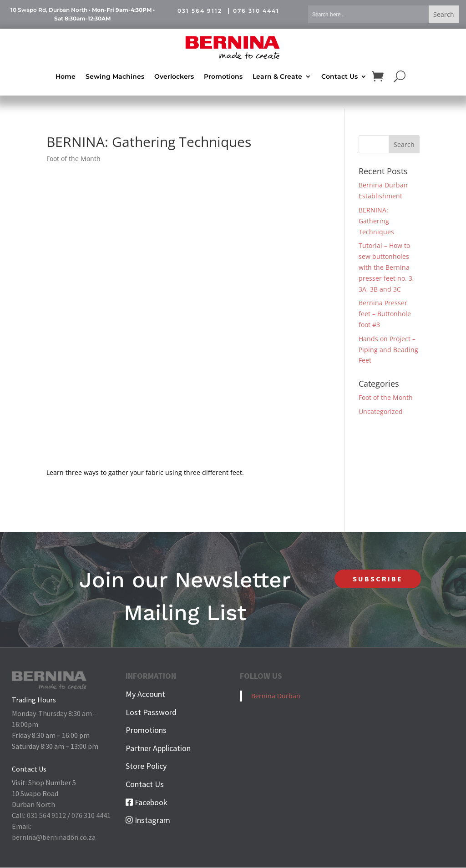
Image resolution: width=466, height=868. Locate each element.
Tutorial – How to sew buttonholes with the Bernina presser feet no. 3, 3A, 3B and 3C (386, 267)
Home (66, 76)
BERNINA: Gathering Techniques (376, 221)
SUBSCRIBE (378, 579)
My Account (145, 694)
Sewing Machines (115, 76)
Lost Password (151, 712)
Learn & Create (277, 76)
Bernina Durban (276, 696)
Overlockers (174, 76)
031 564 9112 (200, 11)
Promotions (223, 76)
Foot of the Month (73, 159)
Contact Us (339, 76)
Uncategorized (381, 412)
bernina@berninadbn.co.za (54, 838)
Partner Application (158, 748)
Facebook (147, 802)
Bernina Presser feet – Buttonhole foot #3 (385, 314)
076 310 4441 (256, 11)
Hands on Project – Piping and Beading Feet (388, 350)
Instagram (148, 820)
